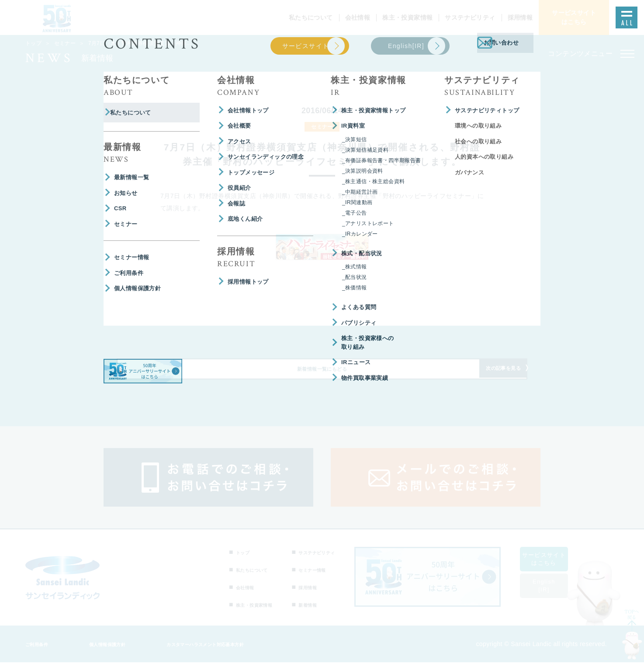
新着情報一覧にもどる (322, 375)
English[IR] (554, 594)
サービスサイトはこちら (554, 568)
